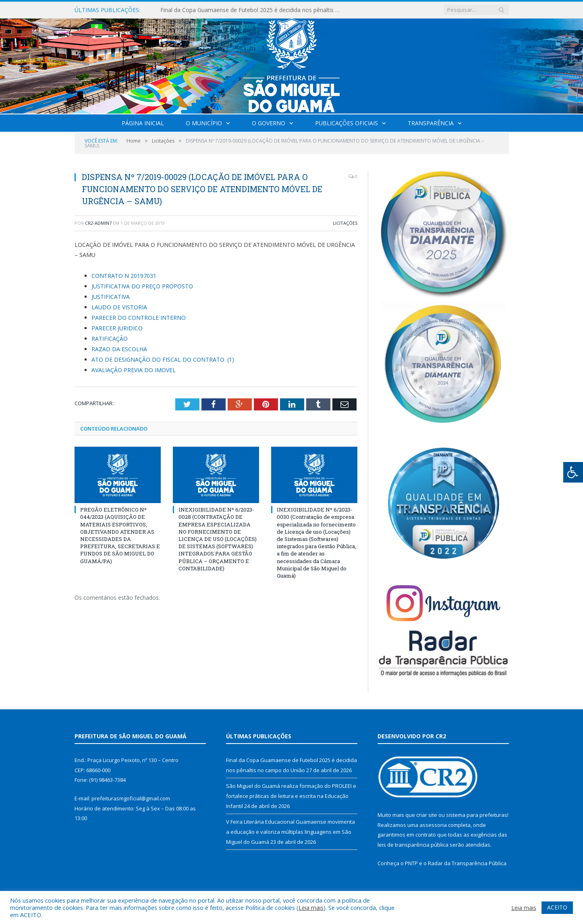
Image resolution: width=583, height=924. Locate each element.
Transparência (431, 123)
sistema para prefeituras (477, 815)
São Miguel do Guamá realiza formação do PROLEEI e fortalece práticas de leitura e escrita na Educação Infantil (291, 796)
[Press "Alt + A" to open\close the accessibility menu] (573, 472)
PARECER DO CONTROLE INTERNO (139, 318)
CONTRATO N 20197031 (124, 276)
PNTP (411, 863)
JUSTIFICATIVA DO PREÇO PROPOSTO (142, 286)
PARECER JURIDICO (117, 328)
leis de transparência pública (413, 845)
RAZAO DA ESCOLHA (119, 349)
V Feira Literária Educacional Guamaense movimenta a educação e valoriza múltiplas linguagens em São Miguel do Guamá (290, 832)
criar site (427, 815)
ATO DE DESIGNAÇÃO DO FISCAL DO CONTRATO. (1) (163, 359)
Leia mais (311, 907)
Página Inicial (143, 123)
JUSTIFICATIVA (111, 297)
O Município (204, 123)
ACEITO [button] (557, 907)
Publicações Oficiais (346, 123)
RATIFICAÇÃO (110, 339)
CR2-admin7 (98, 223)
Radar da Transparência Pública (467, 863)
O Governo (269, 123)
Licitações (345, 223)
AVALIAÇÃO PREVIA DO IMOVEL (134, 370)
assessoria (433, 825)
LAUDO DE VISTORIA (119, 307)
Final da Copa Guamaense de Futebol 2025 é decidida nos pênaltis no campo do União (253, 10)
